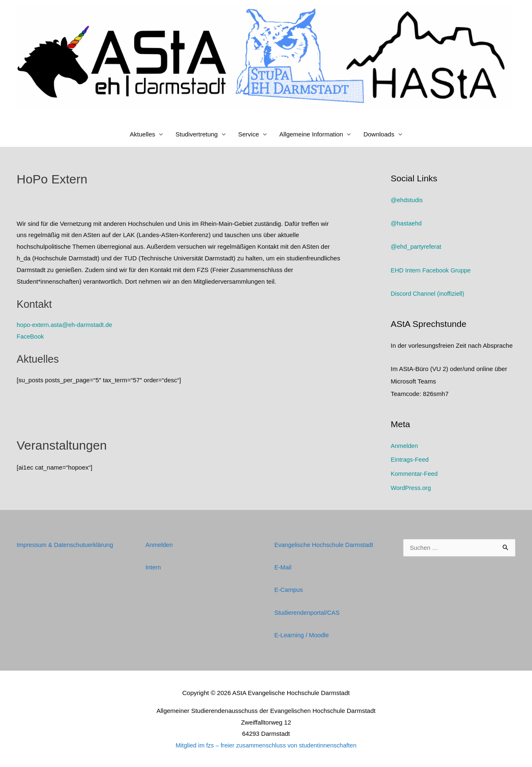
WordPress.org (411, 487)
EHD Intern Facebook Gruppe (432, 270)
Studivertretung (197, 134)
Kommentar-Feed (415, 473)
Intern (153, 567)
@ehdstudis (407, 200)
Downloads (379, 134)
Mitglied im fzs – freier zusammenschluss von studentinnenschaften (266, 744)
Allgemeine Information (311, 134)
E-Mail (283, 567)
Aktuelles (142, 134)
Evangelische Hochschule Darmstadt (325, 544)
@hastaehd (407, 223)
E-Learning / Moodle (302, 634)
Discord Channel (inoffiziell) (429, 293)
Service (249, 134)
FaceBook (31, 336)
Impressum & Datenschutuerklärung (66, 544)
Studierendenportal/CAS (308, 612)
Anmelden (405, 445)
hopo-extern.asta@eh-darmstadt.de (66, 325)
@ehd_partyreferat (417, 246)
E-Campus (289, 589)
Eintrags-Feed (410, 459)
